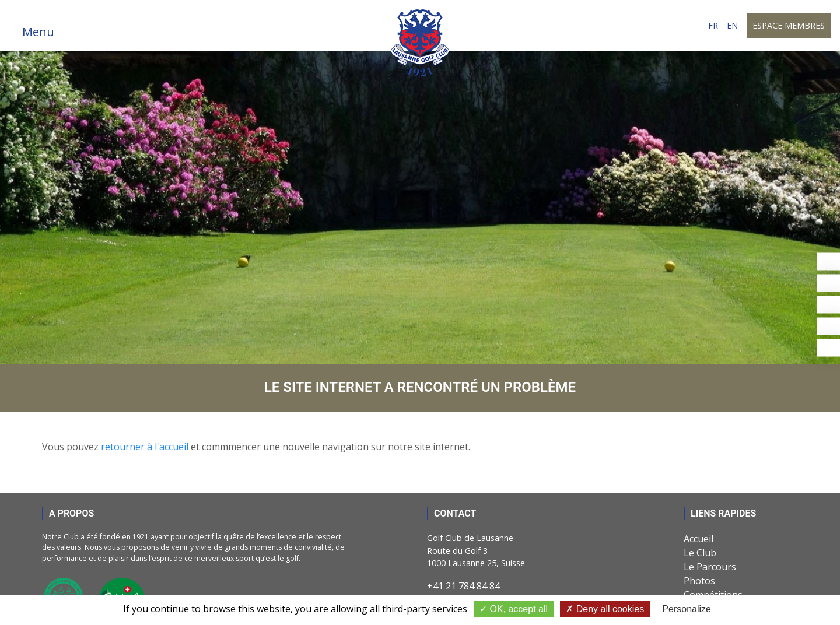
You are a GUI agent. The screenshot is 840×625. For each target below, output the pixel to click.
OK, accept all (514, 609)
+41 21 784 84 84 (463, 586)
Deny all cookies (605, 609)
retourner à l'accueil (145, 447)
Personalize (687, 609)
